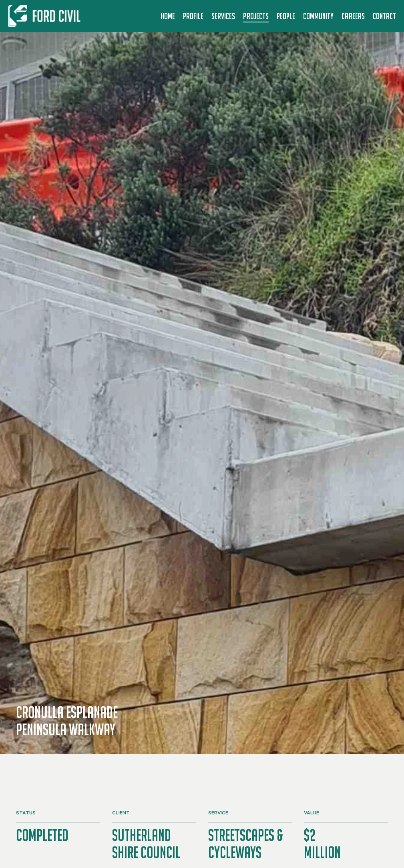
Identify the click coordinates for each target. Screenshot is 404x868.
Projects (256, 16)
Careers (353, 16)
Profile (193, 16)
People (286, 16)
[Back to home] (46, 16)
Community (318, 16)
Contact (384, 16)
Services (223, 16)
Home (168, 16)
